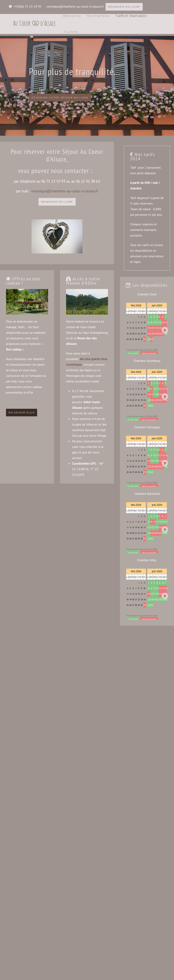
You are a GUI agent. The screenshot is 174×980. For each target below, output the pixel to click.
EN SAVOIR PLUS (22, 412)
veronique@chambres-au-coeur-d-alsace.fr (75, 6)
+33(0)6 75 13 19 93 (27, 6)
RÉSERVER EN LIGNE (124, 7)
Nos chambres (98, 16)
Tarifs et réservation (131, 16)
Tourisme (71, 32)
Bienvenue (72, 16)
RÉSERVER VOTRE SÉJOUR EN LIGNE (60, 98)
